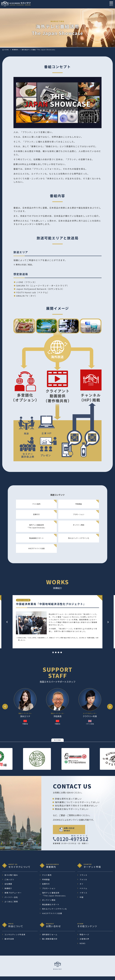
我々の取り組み (11, 879)
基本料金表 (9, 942)
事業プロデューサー (13, 896)
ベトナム (83, 892)
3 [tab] (58, 656)
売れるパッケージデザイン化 (78, 541)
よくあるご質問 (11, 905)
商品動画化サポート (37, 541)
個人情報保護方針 (50, 942)
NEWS (83, 947)
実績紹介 (8, 892)
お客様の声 (84, 942)
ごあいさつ (9, 883)
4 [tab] (61, 656)
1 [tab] (53, 656)
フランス (83, 879)
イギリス (83, 896)
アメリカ (83, 883)
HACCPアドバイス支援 (37, 551)
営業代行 (37, 517)
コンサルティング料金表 (15, 938)
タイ (82, 887)
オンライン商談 (78, 528)
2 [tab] (56, 656)
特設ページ (84, 938)
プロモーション (78, 517)
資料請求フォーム (50, 938)
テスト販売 (37, 507)
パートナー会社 (11, 901)
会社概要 (8, 887)
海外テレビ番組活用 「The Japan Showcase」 (37, 529)
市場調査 (78, 507)
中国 (82, 901)
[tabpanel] (57, 625)
